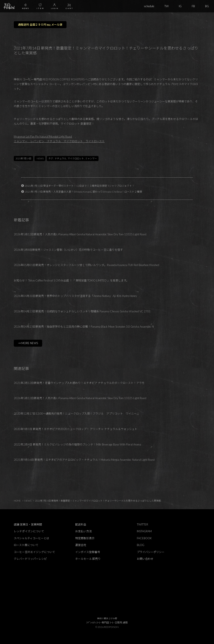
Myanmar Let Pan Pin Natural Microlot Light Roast (43, 137)
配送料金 (81, 524)
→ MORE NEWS (28, 343)
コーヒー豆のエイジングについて (34, 552)
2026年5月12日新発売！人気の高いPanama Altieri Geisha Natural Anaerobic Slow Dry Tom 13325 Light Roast (80, 234)
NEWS (40, 158)
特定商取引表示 (85, 538)
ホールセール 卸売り (88, 559)
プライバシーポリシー (151, 552)
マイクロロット (76, 158)
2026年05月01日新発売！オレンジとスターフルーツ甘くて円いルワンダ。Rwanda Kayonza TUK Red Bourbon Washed (86, 265)
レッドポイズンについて (29, 531)
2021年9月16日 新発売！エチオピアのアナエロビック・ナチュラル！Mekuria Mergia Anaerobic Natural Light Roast (84, 460)
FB (193, 6)
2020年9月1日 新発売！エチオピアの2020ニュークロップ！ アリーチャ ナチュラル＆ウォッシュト (76, 429)
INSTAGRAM (144, 531)
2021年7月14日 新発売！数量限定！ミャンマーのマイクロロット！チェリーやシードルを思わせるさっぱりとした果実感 (98, 501)
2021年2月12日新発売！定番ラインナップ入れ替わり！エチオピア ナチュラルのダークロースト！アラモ (79, 383)
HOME (17, 501)
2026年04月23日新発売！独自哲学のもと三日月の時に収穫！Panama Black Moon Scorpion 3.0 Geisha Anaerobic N (84, 327)
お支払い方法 (83, 531)
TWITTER (142, 524)
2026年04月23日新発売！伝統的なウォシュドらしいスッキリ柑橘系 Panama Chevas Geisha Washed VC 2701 (82, 311)
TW (167, 6)
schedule (149, 6)
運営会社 (81, 545)
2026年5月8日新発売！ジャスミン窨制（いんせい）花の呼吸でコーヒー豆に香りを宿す (68, 250)
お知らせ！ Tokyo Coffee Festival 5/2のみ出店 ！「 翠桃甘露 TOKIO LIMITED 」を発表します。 (71, 280)
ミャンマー (91, 158)
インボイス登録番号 (88, 552)
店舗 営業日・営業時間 (28, 524)
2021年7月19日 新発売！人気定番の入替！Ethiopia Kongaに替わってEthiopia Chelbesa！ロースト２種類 (83, 192)
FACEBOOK (144, 538)
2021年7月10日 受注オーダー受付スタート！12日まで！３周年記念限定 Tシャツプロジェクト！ (80, 186)
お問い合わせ (145, 559)
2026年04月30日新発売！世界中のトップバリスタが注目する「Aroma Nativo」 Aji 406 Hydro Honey (75, 296)
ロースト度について (26, 545)
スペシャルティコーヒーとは (31, 538)
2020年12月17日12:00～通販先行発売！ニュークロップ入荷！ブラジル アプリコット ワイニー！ (77, 414)
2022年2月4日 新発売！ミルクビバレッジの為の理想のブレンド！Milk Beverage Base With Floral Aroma (77, 444)
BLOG (141, 545)
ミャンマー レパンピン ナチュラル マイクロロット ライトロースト (59, 141)
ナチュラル (60, 158)
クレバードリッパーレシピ (30, 559)
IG (180, 6)
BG (207, 6)
